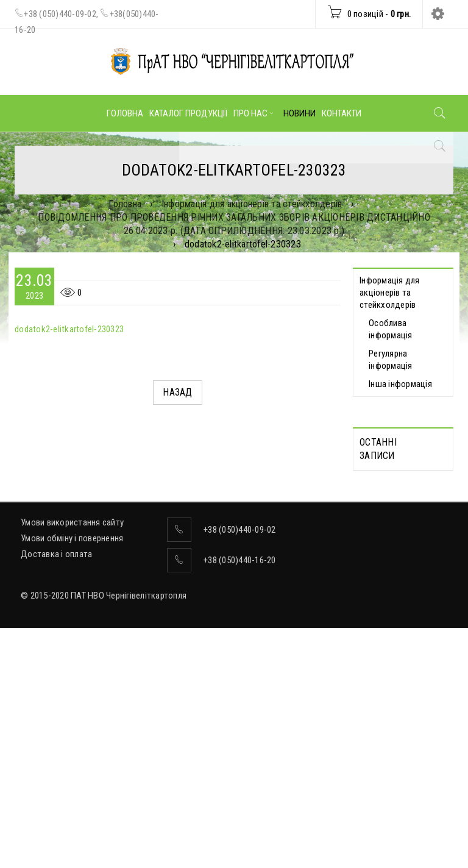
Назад (177, 392)
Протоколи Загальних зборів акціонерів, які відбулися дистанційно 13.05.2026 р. (402, 519)
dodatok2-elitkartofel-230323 (69, 329)
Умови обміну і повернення (72, 778)
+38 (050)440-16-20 (240, 800)
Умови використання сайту (72, 763)
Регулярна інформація (391, 360)
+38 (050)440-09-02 (60, 14)
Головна (125, 204)
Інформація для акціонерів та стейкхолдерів (252, 204)
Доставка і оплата (56, 794)
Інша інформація (400, 384)
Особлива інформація (391, 329)
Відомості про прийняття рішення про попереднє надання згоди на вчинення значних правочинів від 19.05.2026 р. (396, 639)
